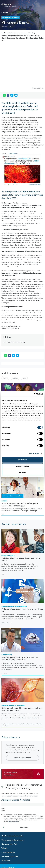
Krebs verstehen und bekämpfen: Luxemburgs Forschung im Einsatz (22, 669)
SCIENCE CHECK (6, 370)
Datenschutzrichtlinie (13, 781)
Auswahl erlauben (22, 466)
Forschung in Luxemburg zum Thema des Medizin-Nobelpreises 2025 (20, 618)
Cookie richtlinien (9, 846)
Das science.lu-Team (10, 831)
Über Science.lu (8, 827)
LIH (10, 582)
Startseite (5, 12)
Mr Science (6, 820)
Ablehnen (22, 472)
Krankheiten (14, 566)
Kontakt (5, 835)
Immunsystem (7, 614)
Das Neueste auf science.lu (12, 796)
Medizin (15, 338)
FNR (10, 26)
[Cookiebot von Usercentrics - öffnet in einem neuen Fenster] (34, 394)
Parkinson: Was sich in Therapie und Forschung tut (22, 570)
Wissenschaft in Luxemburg (12, 800)
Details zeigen (34, 453)
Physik (5, 338)
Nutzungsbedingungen (11, 839)
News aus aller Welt (9, 804)
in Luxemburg (13, 665)
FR (38, 5)
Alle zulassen (22, 460)
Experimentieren (8, 812)
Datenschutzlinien (9, 843)
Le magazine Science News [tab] (15, 302)
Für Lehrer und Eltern (10, 816)
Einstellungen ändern (22, 717)
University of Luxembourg (12, 684)
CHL (3, 534)
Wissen (4, 808)
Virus (24, 338)
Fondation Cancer (30, 684)
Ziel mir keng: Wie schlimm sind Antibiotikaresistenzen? (16, 374)
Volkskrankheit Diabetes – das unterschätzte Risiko (21, 519)
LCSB (7, 582)
